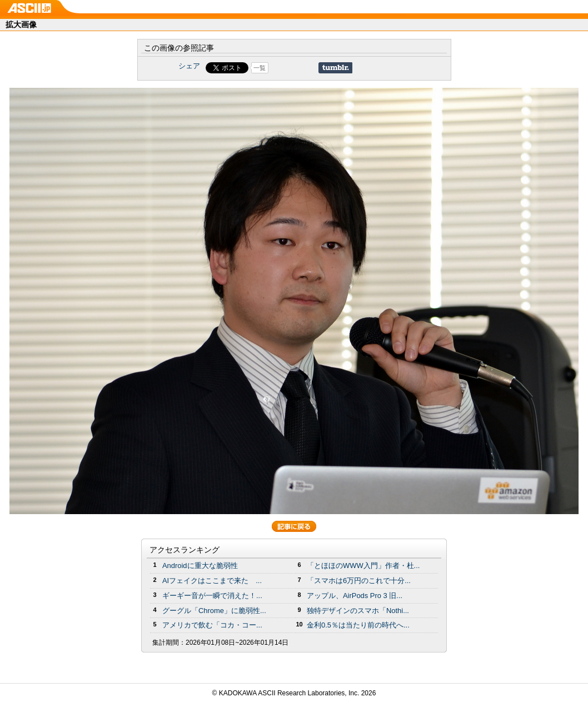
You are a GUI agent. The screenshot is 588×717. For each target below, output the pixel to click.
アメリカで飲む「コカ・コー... (212, 625)
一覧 (260, 68)
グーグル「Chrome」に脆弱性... (214, 611)
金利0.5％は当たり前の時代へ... (358, 625)
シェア (189, 66)
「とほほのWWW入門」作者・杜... (363, 566)
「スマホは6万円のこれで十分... (359, 581)
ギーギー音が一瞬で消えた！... (212, 596)
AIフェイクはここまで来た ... (212, 581)
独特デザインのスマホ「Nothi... (358, 611)
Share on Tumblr (335, 68)
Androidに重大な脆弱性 (200, 566)
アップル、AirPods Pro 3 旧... (355, 596)
